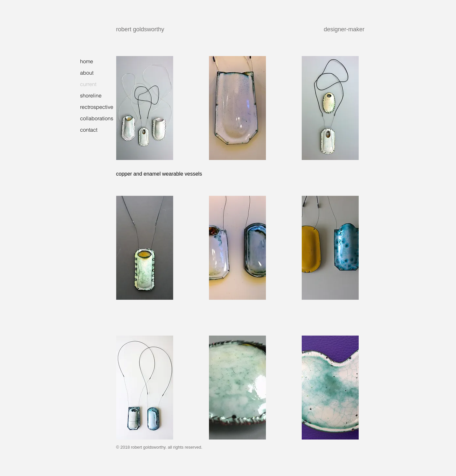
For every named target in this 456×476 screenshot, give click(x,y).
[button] (145, 108)
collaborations (97, 118)
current (88, 84)
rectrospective (97, 107)
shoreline (91, 95)
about (87, 73)
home (87, 61)
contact (89, 130)
